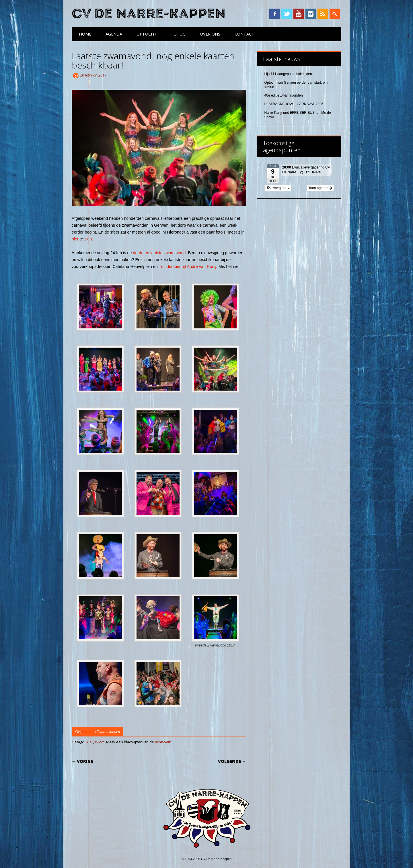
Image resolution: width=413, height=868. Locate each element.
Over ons (210, 34)
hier (75, 239)
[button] (278, 188)
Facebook (274, 14)
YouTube (299, 14)
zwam (100, 742)
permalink (163, 742)
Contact (245, 34)
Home (85, 34)
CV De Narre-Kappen (149, 14)
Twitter (287, 14)
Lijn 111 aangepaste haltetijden (288, 74)
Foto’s (178, 34)
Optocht (147, 34)
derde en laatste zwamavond (159, 253)
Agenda (114, 34)
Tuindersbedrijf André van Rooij (188, 267)
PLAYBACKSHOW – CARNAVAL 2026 (294, 104)
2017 (89, 742)
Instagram (311, 14)
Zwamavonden (108, 732)
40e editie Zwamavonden (284, 95)
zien (88, 239)
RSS (323, 14)
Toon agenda (320, 188)
